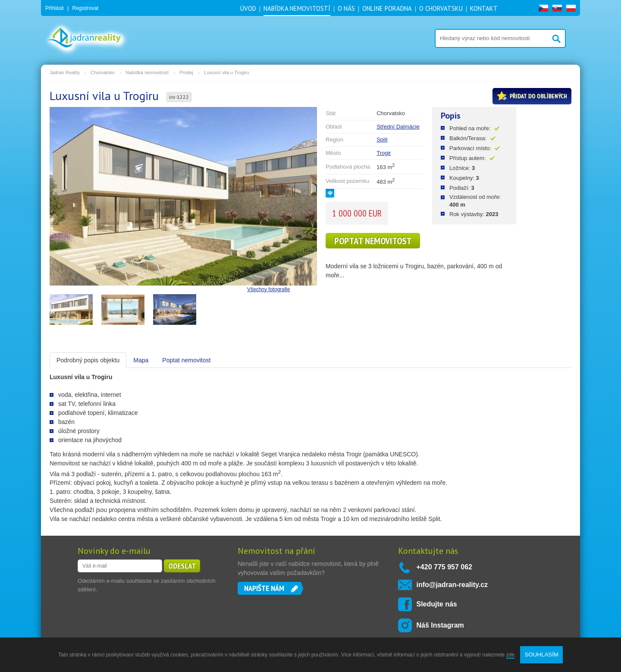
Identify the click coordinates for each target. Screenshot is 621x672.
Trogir (384, 153)
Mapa (141, 360)
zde (510, 655)
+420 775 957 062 (444, 567)
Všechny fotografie (268, 289)
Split (382, 140)
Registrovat (85, 8)
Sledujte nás (437, 604)
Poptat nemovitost (373, 241)
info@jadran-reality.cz (452, 585)
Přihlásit (55, 8)
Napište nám (264, 588)
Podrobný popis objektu (88, 360)
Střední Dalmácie (398, 127)
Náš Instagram (440, 625)
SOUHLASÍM (541, 655)
